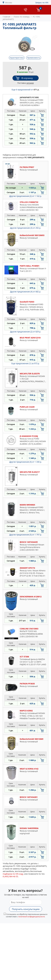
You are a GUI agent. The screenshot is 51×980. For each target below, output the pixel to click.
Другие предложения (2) (26, 196)
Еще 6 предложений (26, 90)
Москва (9, 3)
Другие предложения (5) (26, 535)
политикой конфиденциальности (31, 917)
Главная (7, 17)
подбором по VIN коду (13, 874)
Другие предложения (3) (26, 228)
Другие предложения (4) (26, 292)
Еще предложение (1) (26, 363)
